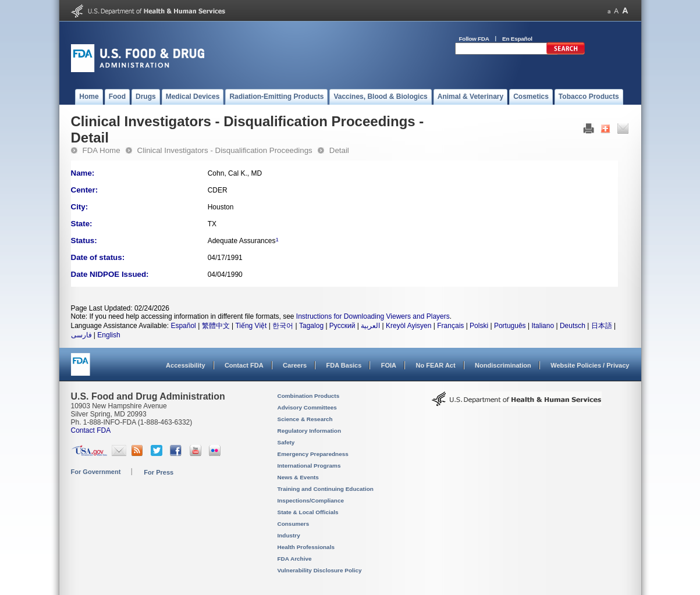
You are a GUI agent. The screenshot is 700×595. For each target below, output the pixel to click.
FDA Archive (295, 559)
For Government (96, 472)
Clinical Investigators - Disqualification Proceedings (225, 150)
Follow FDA (474, 39)
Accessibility (185, 365)
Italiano (543, 326)
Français (450, 326)
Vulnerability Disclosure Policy (320, 570)
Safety (286, 442)
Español (183, 326)
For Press (159, 472)
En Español (517, 39)
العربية (370, 326)
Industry (289, 535)
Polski (479, 326)
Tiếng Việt (251, 326)
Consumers (294, 524)
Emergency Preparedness (313, 454)
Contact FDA (244, 365)
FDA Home (102, 150)
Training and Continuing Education (326, 489)
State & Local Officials (308, 512)
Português (510, 326)
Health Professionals (306, 547)
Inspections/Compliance (311, 500)
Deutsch (573, 326)
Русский (342, 326)
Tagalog (311, 326)
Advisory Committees (307, 407)
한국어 (283, 326)
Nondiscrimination (503, 365)
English (109, 335)
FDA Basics (344, 365)
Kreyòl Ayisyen (409, 326)
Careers (295, 365)
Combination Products (309, 396)
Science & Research (305, 419)
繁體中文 (216, 326)
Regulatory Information (310, 431)
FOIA (389, 365)
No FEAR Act (435, 365)
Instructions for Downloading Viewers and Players (373, 316)
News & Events (298, 477)
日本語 (602, 326)
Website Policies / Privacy (590, 365)
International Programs (309, 466)
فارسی (81, 335)
